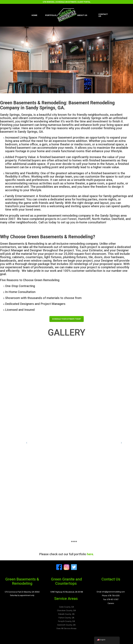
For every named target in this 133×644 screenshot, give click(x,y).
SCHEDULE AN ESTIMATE (66, 2)
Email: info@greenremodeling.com (111, 592)
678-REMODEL (49, 2)
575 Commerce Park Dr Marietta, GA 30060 (22, 592)
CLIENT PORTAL (84, 2)
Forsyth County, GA (67, 621)
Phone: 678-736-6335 (111, 596)
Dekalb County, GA (66, 614)
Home (34, 15)
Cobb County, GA (67, 607)
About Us (82, 15)
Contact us (103, 15)
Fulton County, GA (66, 618)
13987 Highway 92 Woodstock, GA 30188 (66, 592)
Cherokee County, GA (66, 611)
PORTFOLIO (51, 15)
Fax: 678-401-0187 (111, 599)
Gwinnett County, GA (66, 625)
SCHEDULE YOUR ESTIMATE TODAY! (67, 319)
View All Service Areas (66, 628)
